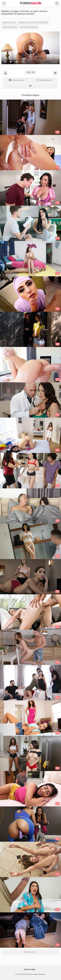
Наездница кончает (29, 27)
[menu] (4, 3)
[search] (57, 3)
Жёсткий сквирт (10, 27)
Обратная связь (30, 970)
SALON (31, 3)
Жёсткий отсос (9, 23)
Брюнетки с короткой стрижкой (33, 23)
